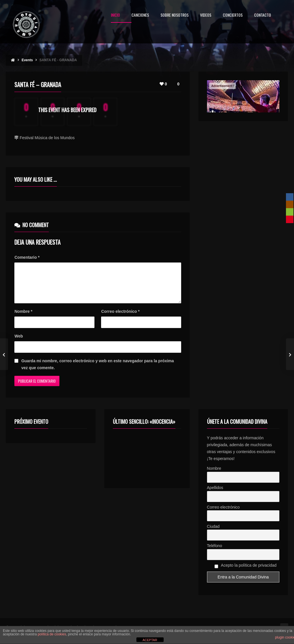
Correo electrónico (120, 318)
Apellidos (215, 494)
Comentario (27, 257)
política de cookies (52, 634)
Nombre (23, 318)
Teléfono (215, 553)
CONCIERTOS (233, 15)
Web (19, 343)
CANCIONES (140, 15)
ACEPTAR (150, 640)
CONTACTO (263, 15)
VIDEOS (206, 15)
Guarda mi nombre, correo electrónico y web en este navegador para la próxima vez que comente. (97, 371)
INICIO (115, 15)
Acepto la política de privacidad (246, 573)
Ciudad (213, 533)
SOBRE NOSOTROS (175, 15)
